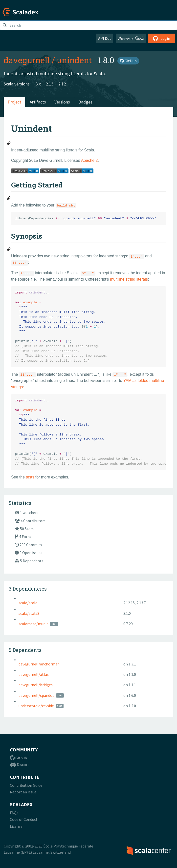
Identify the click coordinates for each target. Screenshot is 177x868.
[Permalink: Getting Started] (9, 199)
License (16, 826)
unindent (74, 60)
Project (14, 102)
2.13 (50, 84)
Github (18, 758)
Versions (62, 102)
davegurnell (27, 60)
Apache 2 (89, 160)
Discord (20, 765)
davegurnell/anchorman (39, 664)
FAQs (14, 813)
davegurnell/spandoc (36, 695)
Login (162, 38)
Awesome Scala (131, 38)
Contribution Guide (26, 785)
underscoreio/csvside (36, 706)
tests (30, 477)
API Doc (105, 38)
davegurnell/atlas (34, 674)
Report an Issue (23, 792)
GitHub (128, 61)
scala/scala (28, 603)
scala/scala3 (29, 613)
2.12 (62, 84)
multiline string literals (129, 279)
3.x (38, 84)
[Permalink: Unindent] (9, 144)
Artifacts (38, 102)
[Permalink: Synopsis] (9, 250)
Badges (85, 102)
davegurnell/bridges (36, 685)
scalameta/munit (33, 624)
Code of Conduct (24, 819)
